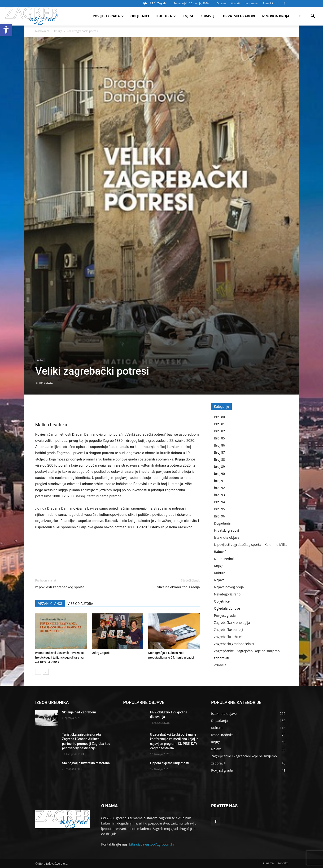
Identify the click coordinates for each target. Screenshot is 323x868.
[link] (6, 30)
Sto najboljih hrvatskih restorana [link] (86, 763)
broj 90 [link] (219, 474)
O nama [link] (222, 3)
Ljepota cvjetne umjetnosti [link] (170, 763)
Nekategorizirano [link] (227, 594)
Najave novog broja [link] (229, 587)
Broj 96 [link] (219, 516)
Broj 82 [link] (219, 431)
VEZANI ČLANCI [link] (50, 604)
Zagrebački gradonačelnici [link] (234, 644)
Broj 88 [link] (219, 459)
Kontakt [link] (236, 3)
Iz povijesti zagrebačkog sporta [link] (60, 587)
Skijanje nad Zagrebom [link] (79, 712)
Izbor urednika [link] (225, 559)
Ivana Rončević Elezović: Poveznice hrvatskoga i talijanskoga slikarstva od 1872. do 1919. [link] (59, 658)
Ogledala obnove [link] (227, 608)
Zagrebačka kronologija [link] (232, 623)
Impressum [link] (252, 3)
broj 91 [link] (219, 481)
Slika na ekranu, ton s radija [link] (178, 587)
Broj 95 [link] (219, 509)
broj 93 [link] (219, 495)
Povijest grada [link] (108, 16)
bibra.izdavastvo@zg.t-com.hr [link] (152, 844)
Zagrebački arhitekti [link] (229, 637)
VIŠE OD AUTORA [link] (80, 604)
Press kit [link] (268, 3)
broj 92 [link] (219, 488)
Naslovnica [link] (42, 31)
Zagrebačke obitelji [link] (229, 630)
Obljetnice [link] (140, 16)
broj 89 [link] (219, 467)
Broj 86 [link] (219, 445)
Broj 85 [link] (219, 438)
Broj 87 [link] (219, 452)
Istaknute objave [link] (227, 537)
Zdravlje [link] (208, 16)
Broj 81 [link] (219, 424)
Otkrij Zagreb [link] (101, 653)
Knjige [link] (188, 16)
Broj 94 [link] (219, 502)
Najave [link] (219, 580)
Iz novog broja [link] (276, 16)
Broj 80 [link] (219, 417)
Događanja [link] (222, 523)
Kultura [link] (166, 16)
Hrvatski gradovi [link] (239, 16)
